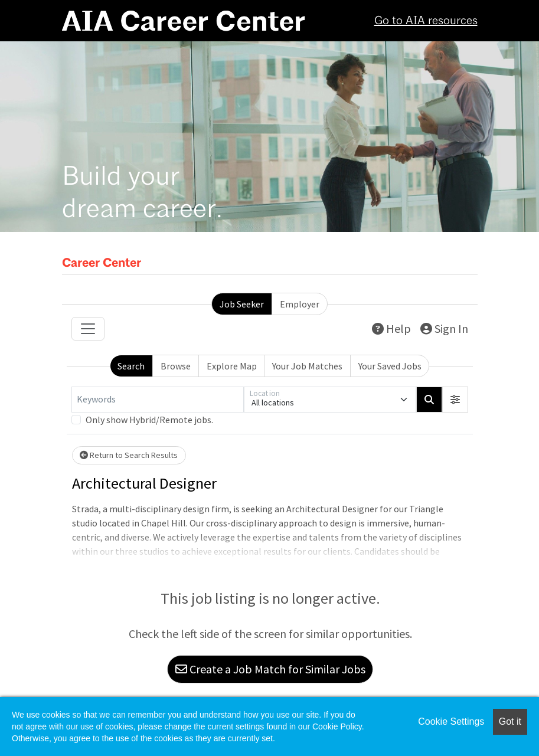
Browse (176, 366)
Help (391, 328)
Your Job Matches (307, 366)
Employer (300, 304)
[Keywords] (158, 400)
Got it (510, 721)
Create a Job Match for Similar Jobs (270, 669)
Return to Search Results (129, 455)
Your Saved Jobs (390, 366)
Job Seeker (242, 304)
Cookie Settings (451, 721)
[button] (455, 400)
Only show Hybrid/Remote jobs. (149, 420)
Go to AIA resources (426, 21)
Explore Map (232, 366)
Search (131, 366)
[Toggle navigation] (88, 329)
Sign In (444, 328)
